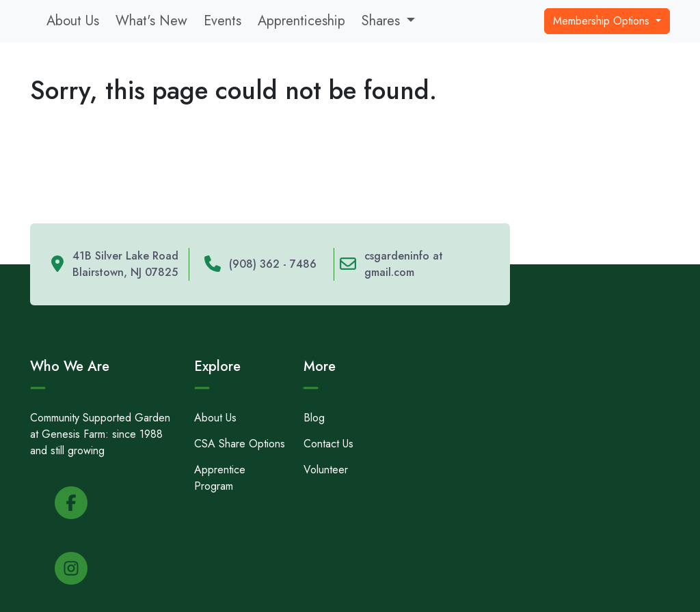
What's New (151, 21)
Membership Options (603, 21)
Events (223, 21)
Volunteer (326, 470)
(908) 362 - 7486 (273, 264)
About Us (73, 21)
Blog (314, 418)
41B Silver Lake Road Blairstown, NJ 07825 (125, 264)
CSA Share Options (240, 444)
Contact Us (328, 444)
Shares (381, 21)
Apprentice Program (220, 478)
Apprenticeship (301, 21)
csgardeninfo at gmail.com (404, 264)
